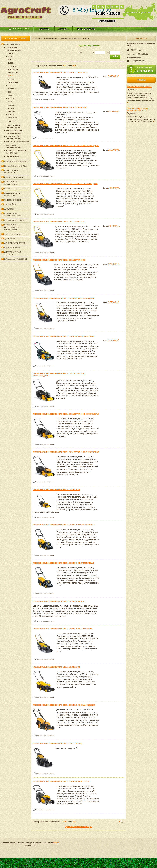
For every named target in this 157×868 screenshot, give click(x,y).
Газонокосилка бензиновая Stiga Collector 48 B (58, 222)
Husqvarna (13, 69)
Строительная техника (16, 243)
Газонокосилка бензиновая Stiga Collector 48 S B (59, 260)
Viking (11, 57)
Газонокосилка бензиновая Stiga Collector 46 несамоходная (66, 414)
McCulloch (13, 73)
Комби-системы (12, 248)
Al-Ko (10, 86)
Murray (11, 111)
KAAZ (10, 95)
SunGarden (13, 118)
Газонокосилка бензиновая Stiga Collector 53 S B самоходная (66, 452)
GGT (9, 92)
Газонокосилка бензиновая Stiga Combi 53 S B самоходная (63, 298)
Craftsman (13, 82)
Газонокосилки (52, 38)
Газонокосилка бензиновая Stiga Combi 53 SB (56, 667)
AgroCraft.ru (38, 38)
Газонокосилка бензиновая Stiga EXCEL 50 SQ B (57, 743)
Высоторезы (10, 189)
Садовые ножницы (14, 177)
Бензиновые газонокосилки (71, 38)
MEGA (10, 53)
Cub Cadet (12, 66)
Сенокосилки (13, 156)
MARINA (11, 105)
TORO (10, 102)
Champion (12, 89)
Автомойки (10, 205)
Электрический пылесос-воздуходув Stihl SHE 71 (138, 109)
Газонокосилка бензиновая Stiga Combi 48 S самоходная (63, 629)
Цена (80, 52)
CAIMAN (11, 79)
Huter (11, 63)
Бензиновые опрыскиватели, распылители (12, 227)
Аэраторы (9, 209)
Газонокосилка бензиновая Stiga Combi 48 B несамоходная (64, 525)
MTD (10, 60)
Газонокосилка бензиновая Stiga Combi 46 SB (56, 490)
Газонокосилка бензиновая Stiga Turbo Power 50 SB (60, 72)
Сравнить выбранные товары (78, 827)
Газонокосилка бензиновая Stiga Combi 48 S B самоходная (63, 563)
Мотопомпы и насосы (15, 220)
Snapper (11, 121)
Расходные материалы (16, 259)
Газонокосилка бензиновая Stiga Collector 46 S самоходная (65, 184)
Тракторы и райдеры (14, 234)
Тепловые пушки (13, 200)
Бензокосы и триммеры (16, 161)
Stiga (10, 76)
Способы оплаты (86, 29)
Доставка (64, 29)
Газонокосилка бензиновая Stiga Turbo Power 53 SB (60, 107)
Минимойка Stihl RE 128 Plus (139, 87)
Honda (11, 108)
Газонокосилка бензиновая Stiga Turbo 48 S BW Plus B (61, 781)
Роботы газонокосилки (17, 142)
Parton (11, 115)
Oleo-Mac (12, 99)
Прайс (56, 843)
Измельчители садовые (16, 166)
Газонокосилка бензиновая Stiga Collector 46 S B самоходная (66, 146)
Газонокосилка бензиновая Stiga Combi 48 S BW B (58, 601)
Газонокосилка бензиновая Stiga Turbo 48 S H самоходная (64, 336)
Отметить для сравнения (45, 100)
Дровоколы (10, 239)
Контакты (44, 29)
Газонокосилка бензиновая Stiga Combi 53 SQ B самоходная (64, 705)
